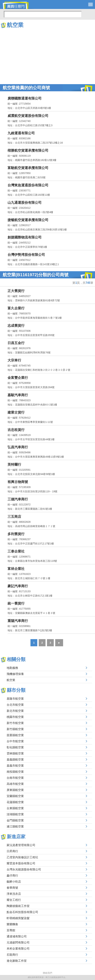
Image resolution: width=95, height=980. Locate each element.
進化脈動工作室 (17, 961)
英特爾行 (14, 464)
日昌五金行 (16, 343)
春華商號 (12, 888)
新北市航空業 (15, 711)
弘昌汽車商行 (18, 447)
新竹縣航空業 (15, 729)
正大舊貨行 (16, 291)
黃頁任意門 (18, 5)
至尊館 (11, 930)
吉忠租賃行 (16, 430)
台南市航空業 (15, 778)
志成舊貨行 (16, 326)
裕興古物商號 (18, 482)
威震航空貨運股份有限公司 (28, 116)
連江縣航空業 (15, 826)
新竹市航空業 (15, 723)
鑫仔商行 (12, 876)
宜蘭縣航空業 (15, 796)
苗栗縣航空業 (15, 735)
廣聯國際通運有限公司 (25, 98)
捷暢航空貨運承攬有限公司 (28, 220)
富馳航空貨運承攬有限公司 (28, 168)
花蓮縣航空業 (15, 802)
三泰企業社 (16, 551)
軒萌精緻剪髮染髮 (18, 918)
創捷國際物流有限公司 (25, 237)
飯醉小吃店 (14, 882)
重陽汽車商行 (18, 621)
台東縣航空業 (15, 808)
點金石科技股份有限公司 (22, 912)
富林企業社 (16, 569)
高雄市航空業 (15, 784)
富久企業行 (16, 308)
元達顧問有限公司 (18, 942)
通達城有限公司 (17, 936)
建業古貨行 (16, 412)
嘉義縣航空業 (15, 760)
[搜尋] (43, 14)
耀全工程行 (14, 900)
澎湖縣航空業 (15, 814)
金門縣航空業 (15, 820)
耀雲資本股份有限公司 (21, 863)
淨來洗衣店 (14, 894)
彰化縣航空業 (15, 747)
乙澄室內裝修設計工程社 (22, 857)
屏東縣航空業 (15, 790)
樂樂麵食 (12, 924)
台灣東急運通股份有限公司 (28, 185)
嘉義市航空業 (15, 766)
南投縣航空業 (15, 772)
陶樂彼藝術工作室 (18, 906)
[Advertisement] (47, 55)
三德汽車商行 (18, 499)
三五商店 (14, 517)
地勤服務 (12, 668)
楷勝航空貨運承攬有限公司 (28, 150)
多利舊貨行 (16, 534)
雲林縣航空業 (15, 753)
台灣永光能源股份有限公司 (24, 869)
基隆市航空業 (15, 699)
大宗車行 (14, 360)
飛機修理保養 (15, 674)
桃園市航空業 (15, 717)
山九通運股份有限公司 (25, 203)
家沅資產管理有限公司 (21, 845)
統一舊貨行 (16, 603)
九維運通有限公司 (21, 133)
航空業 (11, 680)
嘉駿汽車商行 (18, 395)
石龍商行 (12, 955)
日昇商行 (12, 851)
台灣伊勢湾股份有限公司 (26, 255)
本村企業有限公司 (18, 949)
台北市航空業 (15, 705)
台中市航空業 (15, 741)
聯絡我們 (47, 973)
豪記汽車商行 (18, 586)
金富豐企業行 (18, 378)
